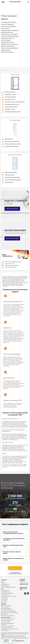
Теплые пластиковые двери (11, 107)
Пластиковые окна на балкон (8, 626)
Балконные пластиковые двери (12, 141)
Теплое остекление (5, 622)
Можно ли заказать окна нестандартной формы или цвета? (15, 533)
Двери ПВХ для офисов (10, 99)
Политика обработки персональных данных (16, 635)
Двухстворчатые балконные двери (13, 144)
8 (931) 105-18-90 (15, 2)
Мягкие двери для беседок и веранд (13, 112)
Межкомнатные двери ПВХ (11, 172)
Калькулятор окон (12, 209)
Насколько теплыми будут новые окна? (15, 546)
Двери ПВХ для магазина (10, 97)
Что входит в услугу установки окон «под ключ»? (15, 539)
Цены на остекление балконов (8, 619)
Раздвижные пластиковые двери (12, 177)
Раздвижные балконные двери (12, 146)
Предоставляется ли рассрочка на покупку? (15, 559)
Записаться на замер (12, 238)
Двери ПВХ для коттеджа (10, 94)
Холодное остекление (6, 620)
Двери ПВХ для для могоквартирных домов (15, 102)
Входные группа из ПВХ (10, 92)
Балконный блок (5, 630)
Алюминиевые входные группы (12, 104)
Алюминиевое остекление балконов (9, 629)
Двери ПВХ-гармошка (10, 175)
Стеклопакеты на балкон (7, 627)
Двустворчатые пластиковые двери (13, 180)
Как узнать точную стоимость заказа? (15, 552)
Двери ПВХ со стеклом (10, 109)
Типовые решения (9, 182)
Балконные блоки (9, 139)
